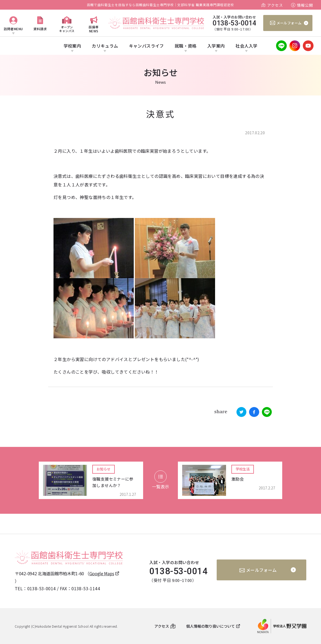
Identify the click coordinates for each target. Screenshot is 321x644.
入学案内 (216, 46)
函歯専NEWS (94, 29)
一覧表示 (160, 480)
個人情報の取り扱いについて (211, 626)
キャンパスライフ (146, 46)
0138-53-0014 (42, 588)
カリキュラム (105, 46)
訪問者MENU (13, 29)
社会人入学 (246, 46)
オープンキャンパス (67, 29)
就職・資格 (186, 46)
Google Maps (102, 573)
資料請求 (40, 29)
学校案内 (72, 46)
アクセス (275, 5)
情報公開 (305, 5)
